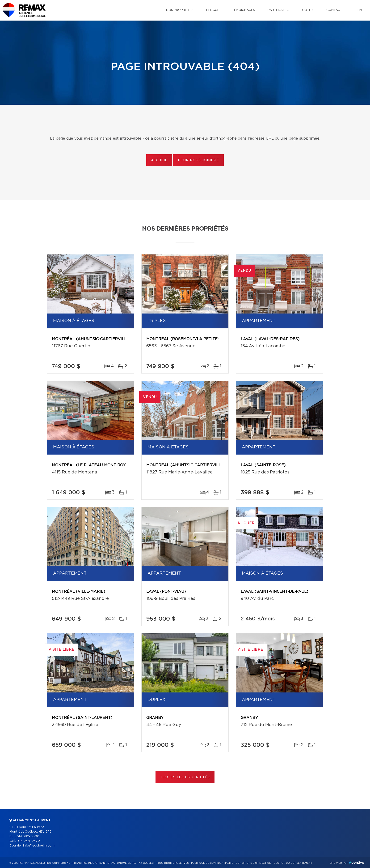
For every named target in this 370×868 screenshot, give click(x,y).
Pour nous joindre (198, 160)
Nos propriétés (180, 10)
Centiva (357, 862)
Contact (334, 10)
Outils (308, 10)
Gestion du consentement (293, 863)
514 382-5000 (28, 836)
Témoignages (243, 10)
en (360, 10)
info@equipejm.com (39, 846)
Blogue (213, 10)
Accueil (159, 160)
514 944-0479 (29, 841)
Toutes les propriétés (185, 777)
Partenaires (278, 10)
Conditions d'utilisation (253, 863)
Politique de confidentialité (212, 863)
